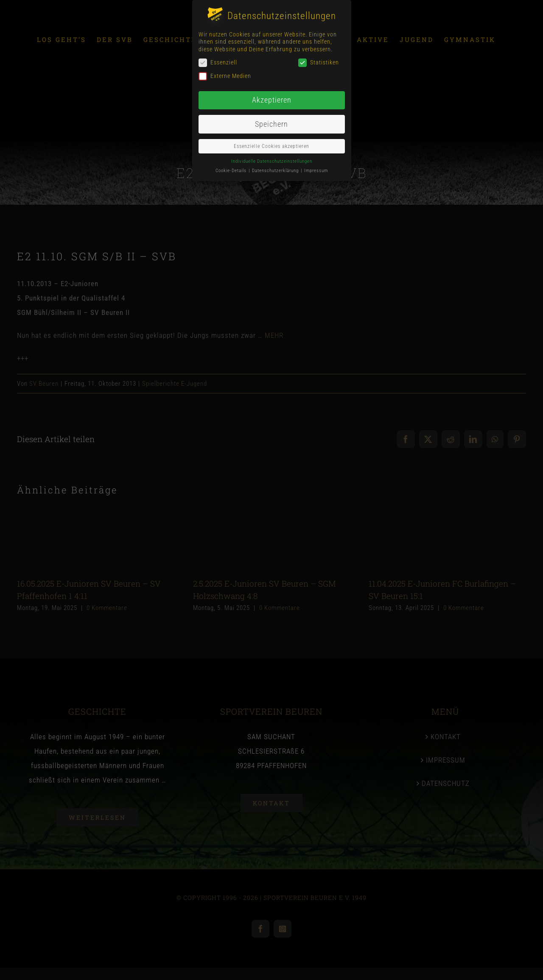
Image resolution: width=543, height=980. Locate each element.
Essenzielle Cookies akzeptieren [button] (271, 146)
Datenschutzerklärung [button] (276, 171)
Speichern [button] (271, 124)
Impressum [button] (316, 171)
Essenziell (218, 63)
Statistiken (319, 63)
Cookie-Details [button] (232, 171)
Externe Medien (225, 76)
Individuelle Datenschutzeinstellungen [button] (272, 161)
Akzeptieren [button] (272, 100)
